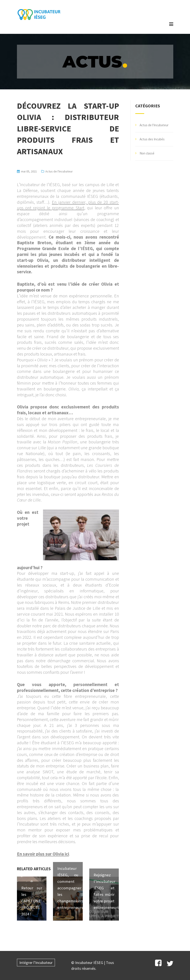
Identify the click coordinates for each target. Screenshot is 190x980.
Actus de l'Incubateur (59, 171)
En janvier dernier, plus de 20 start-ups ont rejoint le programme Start (68, 205)
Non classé (147, 153)
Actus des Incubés (152, 139)
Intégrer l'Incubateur (36, 963)
